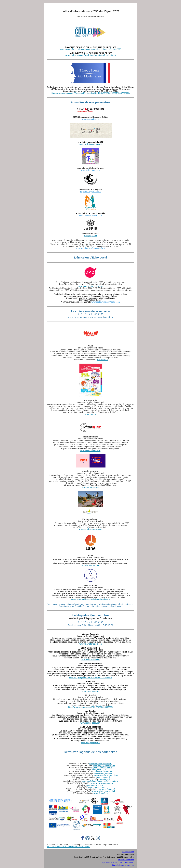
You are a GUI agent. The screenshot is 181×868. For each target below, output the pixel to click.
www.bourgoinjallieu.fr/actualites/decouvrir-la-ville (90, 677)
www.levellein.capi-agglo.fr (91, 144)
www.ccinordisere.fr (90, 487)
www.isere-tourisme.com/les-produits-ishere (90, 599)
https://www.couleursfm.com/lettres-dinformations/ (69, 847)
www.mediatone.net (103, 771)
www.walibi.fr (102, 360)
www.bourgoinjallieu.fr (90, 743)
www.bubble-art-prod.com (101, 764)
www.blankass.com (90, 691)
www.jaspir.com (90, 236)
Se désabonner (128, 852)
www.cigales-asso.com (90, 723)
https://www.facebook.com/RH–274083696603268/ (90, 707)
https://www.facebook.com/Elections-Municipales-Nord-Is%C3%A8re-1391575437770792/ (90, 93)
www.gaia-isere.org (94, 785)
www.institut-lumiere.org (91, 451)
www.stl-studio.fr (101, 793)
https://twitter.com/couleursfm (123, 865)
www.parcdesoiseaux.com (90, 529)
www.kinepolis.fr (103, 777)
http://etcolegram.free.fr (91, 192)
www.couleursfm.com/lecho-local (106, 302)
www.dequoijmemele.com (91, 215)
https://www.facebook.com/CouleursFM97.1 (118, 863)
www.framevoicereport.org (103, 783)
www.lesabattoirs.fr (90, 119)
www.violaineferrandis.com (90, 644)
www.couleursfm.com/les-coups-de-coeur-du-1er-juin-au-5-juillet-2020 (91, 49)
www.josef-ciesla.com (90, 660)
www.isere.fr (90, 414)
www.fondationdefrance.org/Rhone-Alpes (100, 781)
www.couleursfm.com (113, 606)
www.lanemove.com (91, 565)
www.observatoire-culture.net (91, 286)
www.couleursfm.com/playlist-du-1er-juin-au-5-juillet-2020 (90, 55)
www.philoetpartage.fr (91, 170)
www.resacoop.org (96, 787)
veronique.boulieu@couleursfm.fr (90, 248)
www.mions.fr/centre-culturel (106, 775)
